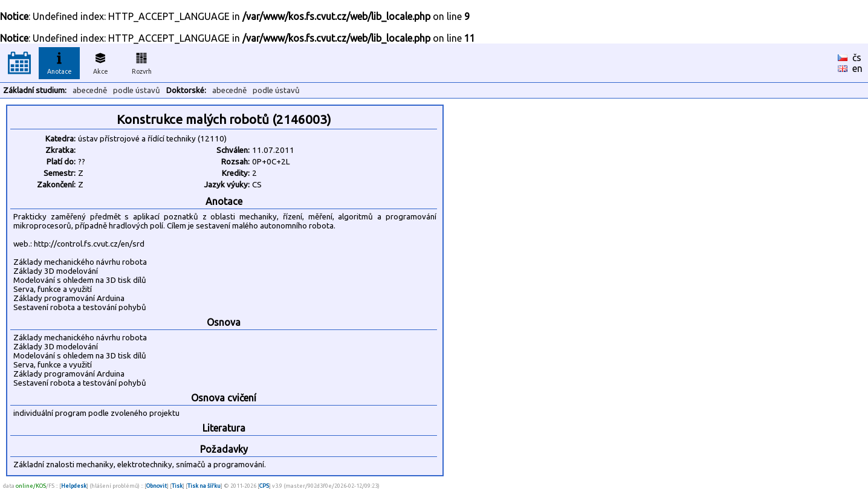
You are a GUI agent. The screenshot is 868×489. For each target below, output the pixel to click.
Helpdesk (74, 486)
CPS (264, 486)
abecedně (90, 90)
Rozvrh (142, 62)
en (857, 68)
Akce (100, 62)
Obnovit (157, 486)
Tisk (177, 486)
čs (857, 57)
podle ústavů (137, 90)
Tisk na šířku (204, 486)
